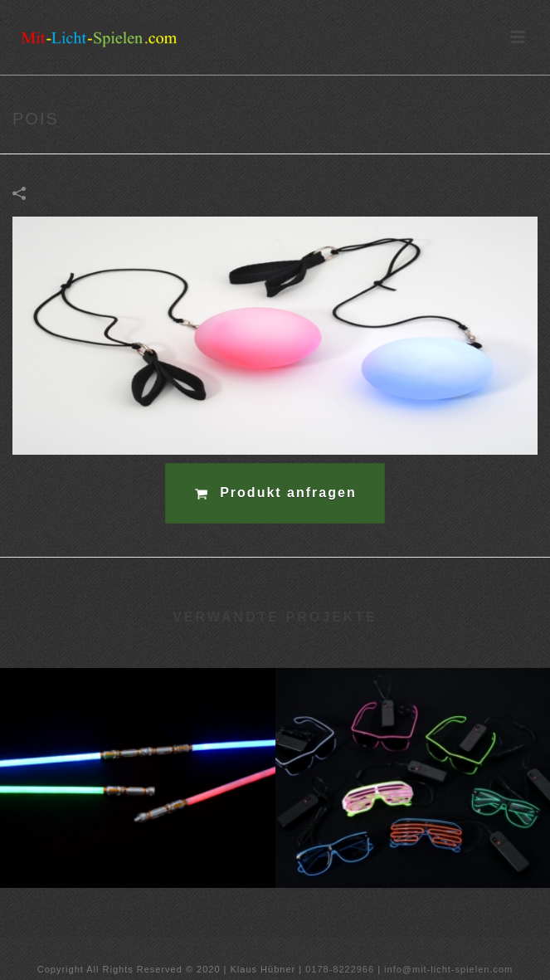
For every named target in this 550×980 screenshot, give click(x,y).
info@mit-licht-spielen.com (448, 969)
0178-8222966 (340, 969)
